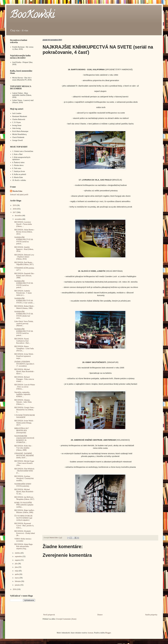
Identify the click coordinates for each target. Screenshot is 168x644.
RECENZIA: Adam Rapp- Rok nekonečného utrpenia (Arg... (24, 546)
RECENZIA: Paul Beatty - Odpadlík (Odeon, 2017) (24, 264)
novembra (18, 219)
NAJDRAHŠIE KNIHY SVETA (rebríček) (23, 485)
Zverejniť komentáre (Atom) (66, 619)
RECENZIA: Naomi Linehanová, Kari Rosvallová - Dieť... (22, 341)
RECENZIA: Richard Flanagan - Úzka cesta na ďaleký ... (24, 379)
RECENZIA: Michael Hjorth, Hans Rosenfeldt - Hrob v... (24, 372)
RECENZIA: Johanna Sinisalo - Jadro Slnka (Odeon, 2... (23, 402)
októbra (18, 553)
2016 (15, 589)
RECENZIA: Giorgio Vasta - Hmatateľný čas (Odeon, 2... (25, 410)
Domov (100, 615)
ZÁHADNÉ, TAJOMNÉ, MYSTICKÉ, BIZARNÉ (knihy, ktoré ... (24, 456)
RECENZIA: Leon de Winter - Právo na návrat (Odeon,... (25, 387)
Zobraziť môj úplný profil (19, 195)
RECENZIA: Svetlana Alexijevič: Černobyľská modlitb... (24, 478)
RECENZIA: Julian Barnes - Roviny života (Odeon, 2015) (25, 232)
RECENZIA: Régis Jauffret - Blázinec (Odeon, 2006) (25, 511)
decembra (18, 216)
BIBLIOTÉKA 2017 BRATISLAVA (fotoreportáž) (22, 430)
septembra (19, 556)
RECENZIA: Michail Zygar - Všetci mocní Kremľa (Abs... (24, 463)
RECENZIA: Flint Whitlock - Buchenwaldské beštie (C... (24, 471)
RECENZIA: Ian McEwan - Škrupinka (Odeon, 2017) (24, 498)
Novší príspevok (49, 615)
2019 (15, 205)
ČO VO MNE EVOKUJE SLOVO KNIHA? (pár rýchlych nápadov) (23, 518)
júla (16, 564)
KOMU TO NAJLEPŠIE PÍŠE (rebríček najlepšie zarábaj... (24, 505)
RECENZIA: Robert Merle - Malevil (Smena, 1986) (24, 307)
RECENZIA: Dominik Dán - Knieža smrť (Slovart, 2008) (25, 276)
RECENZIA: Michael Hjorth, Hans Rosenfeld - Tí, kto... (24, 492)
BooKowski (32, 16)
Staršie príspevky (151, 615)
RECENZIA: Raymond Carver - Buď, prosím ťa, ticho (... (24, 526)
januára (18, 585)
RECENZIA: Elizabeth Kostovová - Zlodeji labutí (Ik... (25, 533)
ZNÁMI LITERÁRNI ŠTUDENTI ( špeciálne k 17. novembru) (24, 364)
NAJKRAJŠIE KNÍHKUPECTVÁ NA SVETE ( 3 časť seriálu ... (24, 301)
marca (17, 578)
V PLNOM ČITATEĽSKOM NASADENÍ (25, 416)
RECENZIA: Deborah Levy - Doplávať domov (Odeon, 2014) (24, 257)
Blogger (108, 633)
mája (17, 571)
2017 (15, 212)
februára (18, 581)
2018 (15, 209)
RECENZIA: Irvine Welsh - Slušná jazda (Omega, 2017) (24, 423)
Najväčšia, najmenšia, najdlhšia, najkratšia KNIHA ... (22, 394)
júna (17, 567)
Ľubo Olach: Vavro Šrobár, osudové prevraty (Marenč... (24, 324)
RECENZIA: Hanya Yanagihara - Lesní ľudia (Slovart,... (24, 349)
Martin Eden (17, 191)
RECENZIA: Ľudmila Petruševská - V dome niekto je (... (23, 293)
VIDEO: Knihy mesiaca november (23, 540)
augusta (18, 560)
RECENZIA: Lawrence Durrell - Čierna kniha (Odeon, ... (23, 224)
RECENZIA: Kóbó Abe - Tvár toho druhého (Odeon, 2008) (23, 448)
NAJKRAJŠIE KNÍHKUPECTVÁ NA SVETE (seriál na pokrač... (24, 240)
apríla (17, 574)
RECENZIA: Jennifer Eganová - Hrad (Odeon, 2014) (24, 249)
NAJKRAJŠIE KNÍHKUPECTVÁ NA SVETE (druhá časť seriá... (24, 315)
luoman (91, 633)
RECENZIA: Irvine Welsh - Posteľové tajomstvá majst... (24, 356)
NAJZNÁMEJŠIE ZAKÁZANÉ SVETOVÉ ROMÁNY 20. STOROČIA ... (24, 439)
